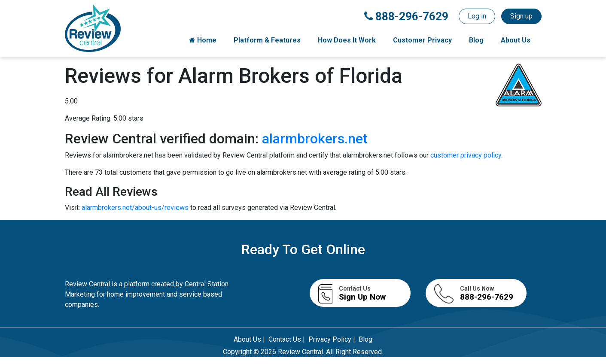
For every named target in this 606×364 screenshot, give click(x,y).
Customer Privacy (422, 40)
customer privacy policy (466, 155)
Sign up (521, 16)
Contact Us (285, 339)
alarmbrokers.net (315, 139)
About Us (516, 40)
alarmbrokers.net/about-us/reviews (136, 208)
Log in (477, 16)
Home (203, 40)
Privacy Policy (330, 339)
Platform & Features (267, 40)
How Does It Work (347, 40)
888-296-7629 (406, 16)
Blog (476, 40)
